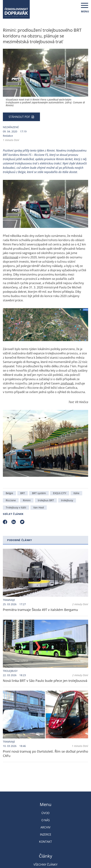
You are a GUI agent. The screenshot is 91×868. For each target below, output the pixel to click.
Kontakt (45, 842)
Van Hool (39, 507)
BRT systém (39, 493)
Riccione (11, 500)
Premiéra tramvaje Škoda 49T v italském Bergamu (40, 610)
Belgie (9, 493)
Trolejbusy (10, 671)
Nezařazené (11, 127)
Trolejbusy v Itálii (16, 507)
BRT (23, 493)
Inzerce (46, 834)
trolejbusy (67, 500)
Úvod (45, 813)
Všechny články (45, 865)
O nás (46, 820)
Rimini (27, 500)
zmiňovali (67, 383)
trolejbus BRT (46, 500)
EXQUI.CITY (60, 493)
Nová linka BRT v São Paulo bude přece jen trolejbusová (45, 681)
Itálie (76, 493)
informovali (11, 257)
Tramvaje (9, 600)
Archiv (45, 827)
